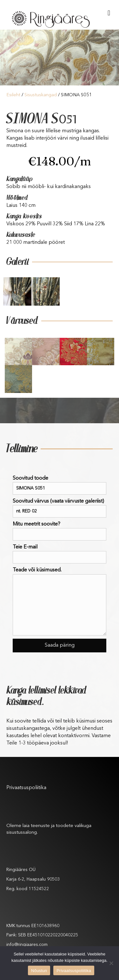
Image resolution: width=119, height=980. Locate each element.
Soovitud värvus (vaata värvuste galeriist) (60, 508)
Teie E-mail (60, 554)
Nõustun (39, 971)
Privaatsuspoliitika (26, 788)
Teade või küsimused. (60, 601)
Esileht (13, 95)
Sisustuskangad (41, 95)
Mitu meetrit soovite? (60, 531)
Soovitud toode (60, 485)
